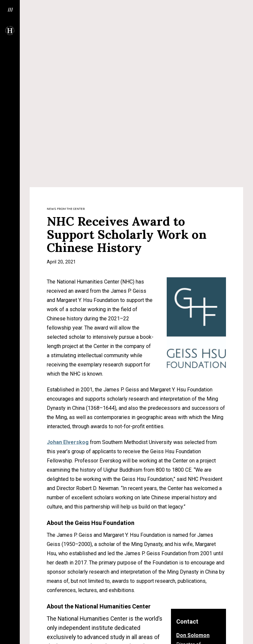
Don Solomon (193, 435)
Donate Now (208, 628)
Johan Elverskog (68, 242)
